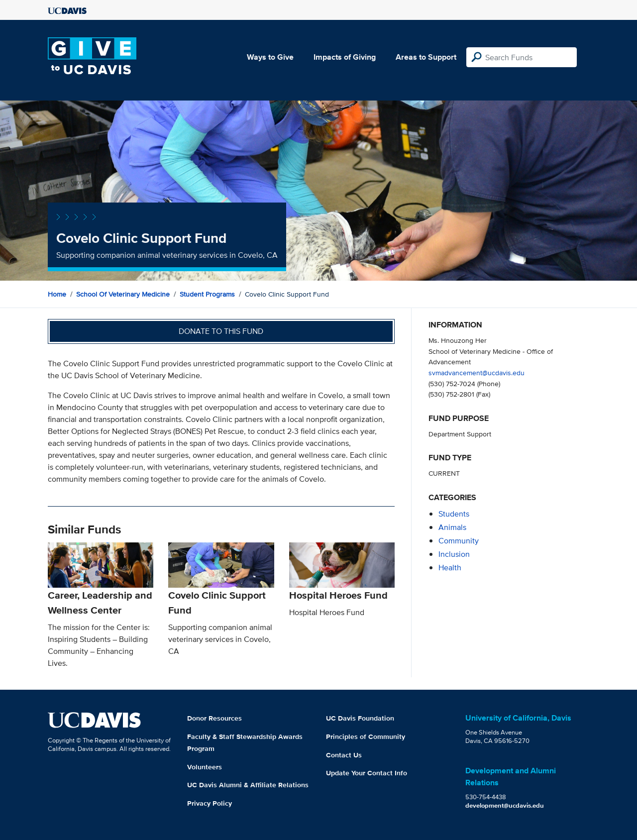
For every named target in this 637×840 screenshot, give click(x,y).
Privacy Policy (210, 803)
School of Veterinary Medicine (123, 294)
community (459, 541)
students (454, 514)
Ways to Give (270, 57)
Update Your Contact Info (367, 773)
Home (57, 294)
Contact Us (344, 755)
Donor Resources (214, 718)
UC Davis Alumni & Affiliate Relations (248, 785)
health (450, 568)
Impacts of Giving (345, 57)
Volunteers (205, 767)
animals (452, 527)
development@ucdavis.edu (505, 805)
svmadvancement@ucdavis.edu (477, 372)
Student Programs (207, 294)
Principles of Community (366, 736)
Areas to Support (426, 57)
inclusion (454, 554)
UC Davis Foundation (360, 718)
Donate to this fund (221, 331)
